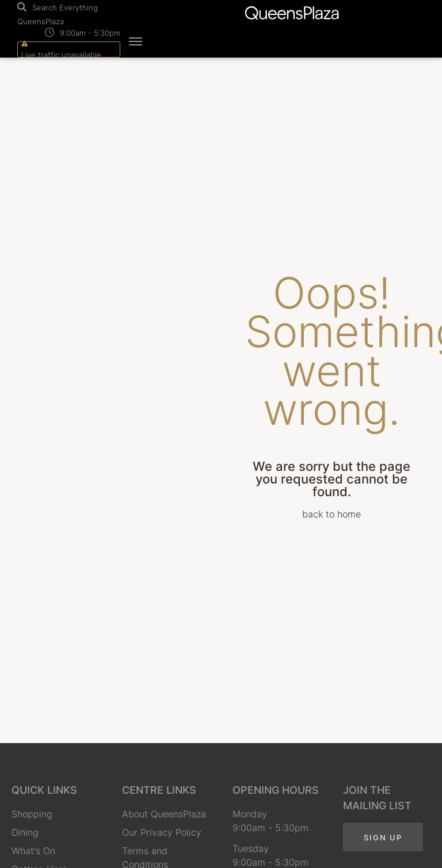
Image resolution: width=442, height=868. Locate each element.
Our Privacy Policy (162, 832)
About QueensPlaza (164, 814)
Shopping (32, 814)
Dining (25, 832)
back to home (331, 514)
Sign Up (383, 837)
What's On (33, 851)
